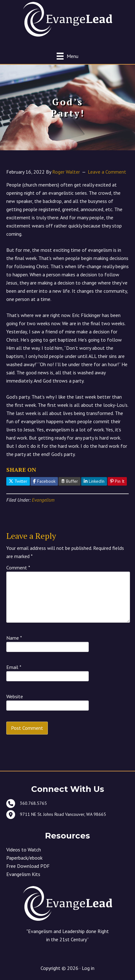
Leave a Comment (107, 172)
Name (14, 638)
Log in (88, 968)
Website (15, 696)
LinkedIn (94, 481)
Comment (18, 568)
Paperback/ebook (24, 858)
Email (14, 667)
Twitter (18, 481)
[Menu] (67, 56)
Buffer (70, 481)
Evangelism (43, 500)
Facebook (44, 481)
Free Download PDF (28, 866)
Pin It (117, 481)
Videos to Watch (24, 850)
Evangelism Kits (23, 874)
